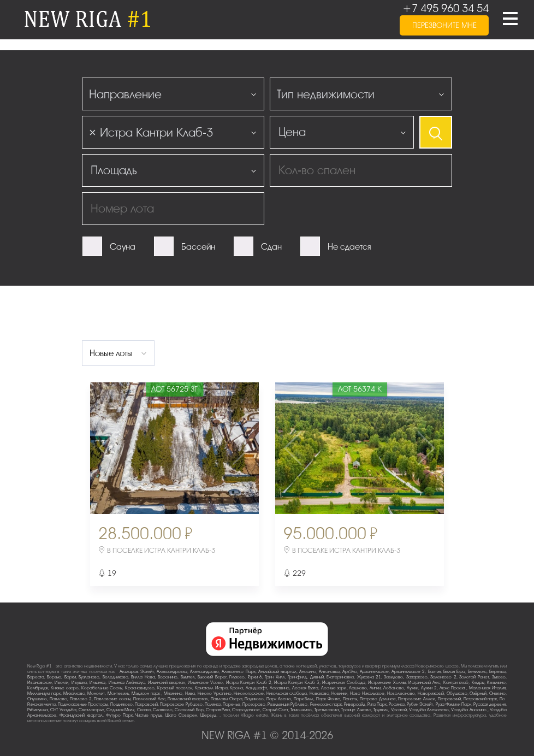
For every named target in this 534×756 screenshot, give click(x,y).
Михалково (74, 693)
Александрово (204, 672)
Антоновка (329, 672)
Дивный (317, 677)
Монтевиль (118, 693)
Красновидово (140, 688)
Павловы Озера (227, 699)
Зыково (499, 677)
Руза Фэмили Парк (453, 704)
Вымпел (188, 677)
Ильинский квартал (167, 683)
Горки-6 (255, 677)
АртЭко (350, 672)
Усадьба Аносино (469, 710)
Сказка (144, 710)
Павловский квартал (188, 699)
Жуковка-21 (369, 677)
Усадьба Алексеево (429, 710)
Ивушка (79, 683)
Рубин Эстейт (420, 704)
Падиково (254, 699)
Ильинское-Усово (205, 683)
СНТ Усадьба (63, 710)
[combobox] (173, 94)
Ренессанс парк (326, 704)
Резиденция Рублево (287, 704)
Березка (497, 672)
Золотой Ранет (474, 677)
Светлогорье (91, 710)
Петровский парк (480, 699)
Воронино (168, 677)
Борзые (54, 677)
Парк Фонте (328, 699)
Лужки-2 (429, 688)
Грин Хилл (275, 677)
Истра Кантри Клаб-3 (297, 683)
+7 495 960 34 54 (446, 8)
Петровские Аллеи (417, 699)
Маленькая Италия (487, 688)
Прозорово (254, 704)
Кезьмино (496, 683)
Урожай (399, 710)
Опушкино (37, 699)
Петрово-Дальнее (378, 699)
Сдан (271, 247)
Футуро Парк (119, 715)
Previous (118, 448)
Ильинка (97, 683)
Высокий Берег (212, 677)
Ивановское (40, 683)
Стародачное (246, 710)
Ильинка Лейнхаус (127, 683)
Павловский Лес (149, 699)
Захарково (417, 677)
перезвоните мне (444, 25)
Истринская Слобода (343, 683)
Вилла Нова (143, 677)
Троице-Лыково (356, 710)
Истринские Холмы (387, 683)
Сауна (123, 247)
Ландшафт (256, 688)
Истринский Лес (424, 683)
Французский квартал (81, 715)
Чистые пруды (149, 715)
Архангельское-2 (408, 672)
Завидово (393, 677)
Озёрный (478, 693)
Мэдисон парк (147, 693)
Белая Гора (454, 672)
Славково (163, 710)
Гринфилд (297, 677)
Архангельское (374, 672)
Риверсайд (355, 704)
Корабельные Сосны (102, 688)
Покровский (146, 704)
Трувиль (381, 710)
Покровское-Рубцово (181, 704)
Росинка (397, 704)
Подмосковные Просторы (83, 704)
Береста (36, 677)
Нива (190, 693)
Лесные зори (334, 688)
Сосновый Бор (189, 710)
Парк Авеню (279, 699)
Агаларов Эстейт (137, 672)
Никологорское (249, 693)
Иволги (61, 683)
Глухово (237, 677)
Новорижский (431, 693)
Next (231, 448)
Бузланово (89, 677)
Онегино (497, 693)
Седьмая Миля (120, 710)
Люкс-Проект (453, 688)
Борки (70, 677)
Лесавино (280, 688)
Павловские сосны (112, 699)
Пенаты (350, 699)
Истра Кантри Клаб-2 (249, 683)
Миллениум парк (44, 693)
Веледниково (115, 677)
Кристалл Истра (211, 688)
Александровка (172, 672)
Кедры (478, 683)
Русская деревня (489, 704)
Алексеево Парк (238, 672)
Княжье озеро (65, 688)
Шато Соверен (181, 715)
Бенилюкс (477, 672)
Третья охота (327, 710)
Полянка (213, 704)
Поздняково (121, 704)
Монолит (96, 693)
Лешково (358, 688)
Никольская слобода (287, 693)
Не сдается (349, 247)
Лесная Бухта (305, 688)
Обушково (457, 693)
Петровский (449, 699)
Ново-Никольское (367, 693)
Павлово (58, 699)
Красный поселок (175, 688)
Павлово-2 (81, 699)
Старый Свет (275, 710)
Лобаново (394, 688)
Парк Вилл (304, 699)
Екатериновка (340, 677)
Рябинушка (38, 710)
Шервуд (208, 715)
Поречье (232, 704)
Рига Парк (377, 704)
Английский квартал (277, 672)
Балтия (434, 672)
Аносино (308, 672)
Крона (236, 688)
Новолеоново (401, 693)
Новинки (339, 693)
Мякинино (173, 693)
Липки (375, 688)
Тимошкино (301, 710)
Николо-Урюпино (215, 693)
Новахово (319, 693)
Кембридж (38, 688)
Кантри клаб (456, 683)
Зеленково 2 (443, 677)
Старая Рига (218, 710)
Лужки (413, 688)
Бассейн (198, 247)
